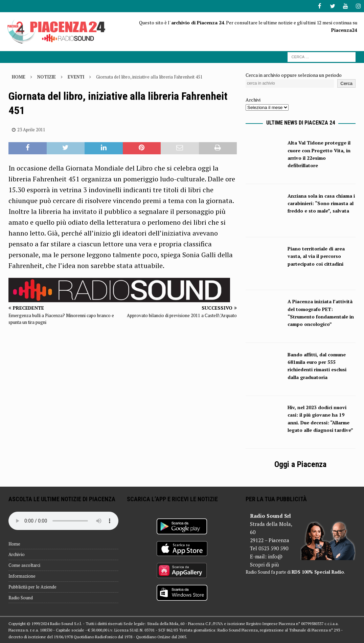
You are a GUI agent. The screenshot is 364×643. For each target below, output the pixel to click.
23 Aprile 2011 (31, 129)
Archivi (253, 99)
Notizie (47, 76)
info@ (275, 556)
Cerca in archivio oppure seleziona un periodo (294, 75)
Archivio (17, 554)
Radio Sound (21, 597)
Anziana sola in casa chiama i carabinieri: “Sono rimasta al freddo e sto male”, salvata (321, 203)
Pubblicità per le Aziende (32, 586)
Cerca (346, 83)
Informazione (22, 576)
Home (14, 544)
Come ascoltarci (24, 565)
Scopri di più (264, 564)
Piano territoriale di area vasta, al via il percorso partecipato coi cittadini (316, 256)
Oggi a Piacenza (300, 464)
